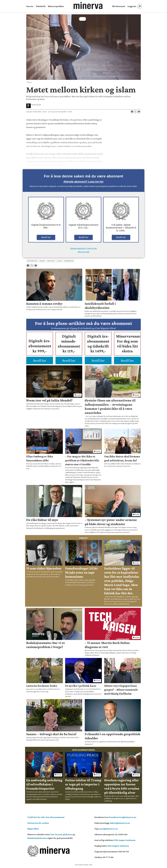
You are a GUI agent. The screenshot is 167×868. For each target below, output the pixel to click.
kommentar (69, 261)
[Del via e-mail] (139, 112)
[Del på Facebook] (132, 112)
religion (51, 261)
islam (59, 261)
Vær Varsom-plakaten (61, 834)
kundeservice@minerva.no (123, 817)
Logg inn (132, 6)
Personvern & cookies (38, 823)
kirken (42, 261)
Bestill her (46, 237)
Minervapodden (56, 6)
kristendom (32, 261)
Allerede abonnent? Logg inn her (83, 182)
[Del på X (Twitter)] (135, 112)
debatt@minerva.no (120, 823)
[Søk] (140, 6)
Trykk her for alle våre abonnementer (46, 817)
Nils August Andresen (125, 840)
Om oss (30, 6)
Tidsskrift (41, 6)
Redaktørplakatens (37, 838)
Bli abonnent (119, 6)
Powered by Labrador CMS (84, 865)
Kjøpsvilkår (33, 829)
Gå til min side (84, 252)
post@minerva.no (109, 829)
